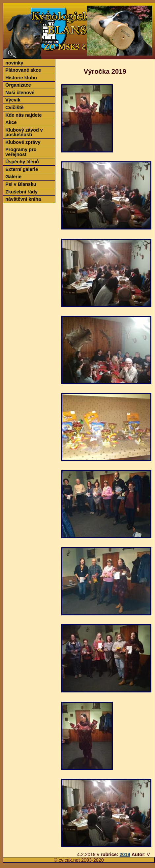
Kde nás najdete (23, 115)
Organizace (18, 85)
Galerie (13, 177)
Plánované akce (23, 70)
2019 (125, 854)
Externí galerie (22, 169)
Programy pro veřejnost (21, 152)
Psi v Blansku (21, 184)
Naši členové (20, 93)
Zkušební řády (21, 192)
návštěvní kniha (23, 199)
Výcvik (13, 100)
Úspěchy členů (22, 162)
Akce (11, 122)
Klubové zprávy (23, 142)
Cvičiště (14, 107)
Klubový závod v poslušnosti (24, 132)
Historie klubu (21, 78)
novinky (14, 63)
